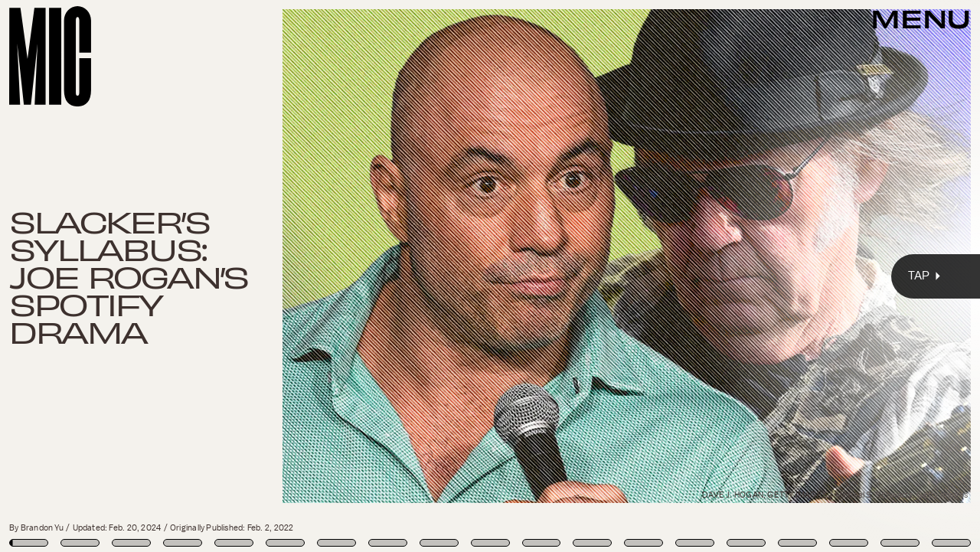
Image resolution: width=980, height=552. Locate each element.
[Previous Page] (162, 276)
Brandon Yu (42, 528)
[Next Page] (652, 276)
